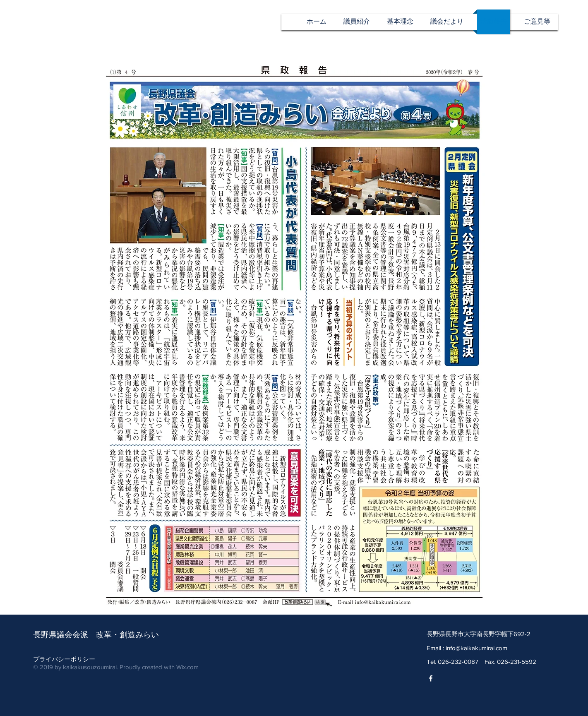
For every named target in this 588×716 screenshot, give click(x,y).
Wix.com (187, 667)
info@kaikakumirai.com (476, 648)
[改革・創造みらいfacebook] (431, 678)
